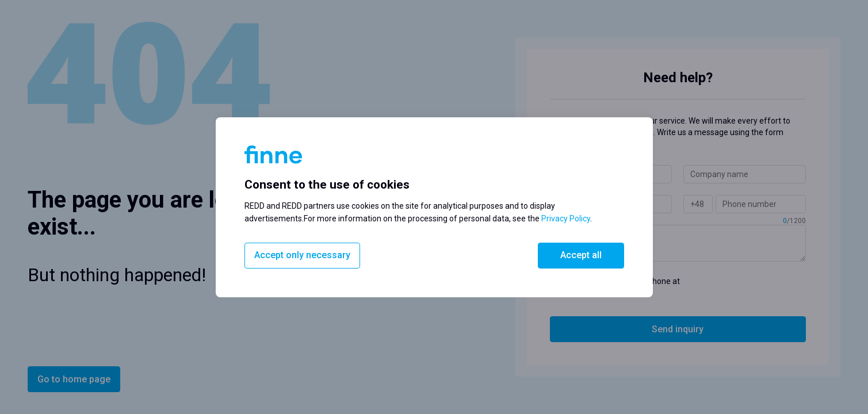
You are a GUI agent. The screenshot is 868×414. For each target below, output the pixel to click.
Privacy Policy (566, 218)
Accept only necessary (302, 255)
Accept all (581, 255)
